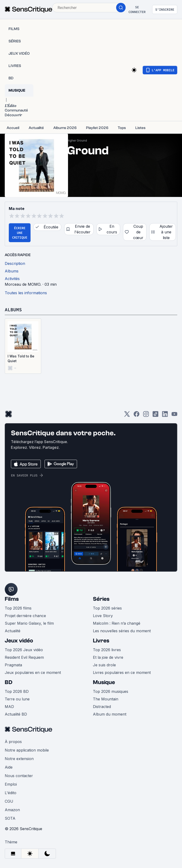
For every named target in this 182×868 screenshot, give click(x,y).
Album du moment (110, 714)
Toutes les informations (26, 293)
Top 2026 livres (107, 650)
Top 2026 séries (107, 608)
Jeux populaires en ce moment (33, 672)
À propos (13, 742)
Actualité (13, 631)
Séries (101, 599)
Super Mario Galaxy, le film (29, 623)
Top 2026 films (18, 608)
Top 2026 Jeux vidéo (24, 650)
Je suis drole (104, 665)
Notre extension (19, 759)
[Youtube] (174, 416)
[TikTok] (155, 416)
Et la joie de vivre (108, 657)
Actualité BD (16, 714)
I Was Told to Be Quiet (21, 358)
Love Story (103, 616)
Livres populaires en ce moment (122, 672)
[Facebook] (136, 416)
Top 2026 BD (17, 691)
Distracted (102, 707)
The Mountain (106, 699)
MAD (9, 707)
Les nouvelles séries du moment (122, 631)
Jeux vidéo (19, 641)
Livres (101, 641)
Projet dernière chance (25, 616)
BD (9, 682)
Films (12, 599)
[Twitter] (127, 416)
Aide (9, 767)
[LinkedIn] (165, 416)
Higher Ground (77, 140)
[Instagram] (146, 416)
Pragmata (13, 665)
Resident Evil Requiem (24, 657)
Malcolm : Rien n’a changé (117, 623)
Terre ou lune (17, 699)
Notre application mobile (27, 750)
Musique (104, 682)
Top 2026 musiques (111, 691)
